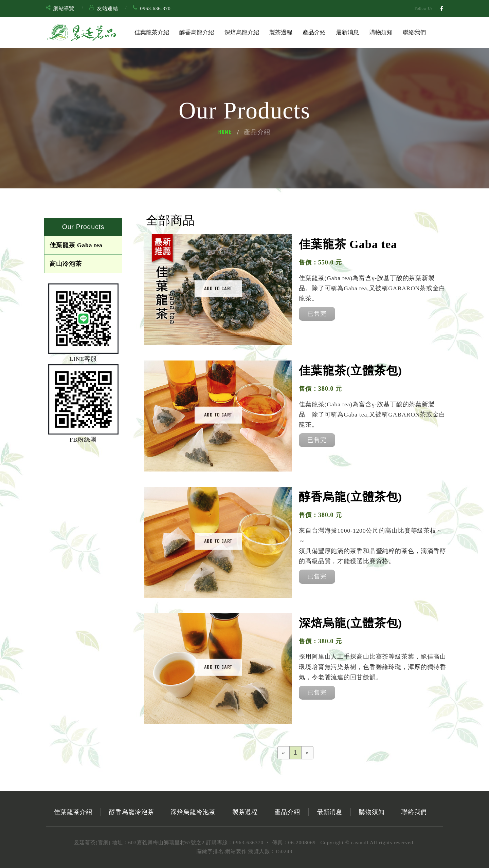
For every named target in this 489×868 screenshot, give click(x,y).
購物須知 (381, 32)
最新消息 (347, 32)
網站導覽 (64, 8)
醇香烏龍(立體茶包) (350, 497)
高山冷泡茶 (66, 264)
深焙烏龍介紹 (242, 32)
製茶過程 (281, 32)
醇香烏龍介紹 (197, 32)
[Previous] (284, 753)
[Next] (307, 753)
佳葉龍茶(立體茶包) (350, 370)
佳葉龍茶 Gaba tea (76, 245)
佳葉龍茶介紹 (152, 32)
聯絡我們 (414, 32)
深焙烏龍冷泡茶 (193, 812)
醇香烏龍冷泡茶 (131, 812)
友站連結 (107, 8)
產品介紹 (314, 32)
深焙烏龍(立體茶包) (350, 623)
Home (225, 132)
